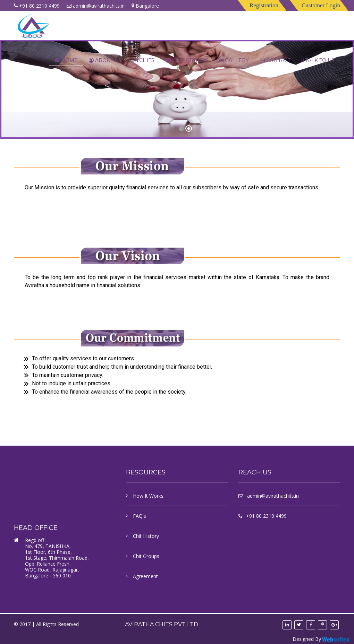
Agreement (145, 576)
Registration (264, 5)
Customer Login (321, 5)
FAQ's (140, 516)
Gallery (234, 60)
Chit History (146, 536)
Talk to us (318, 60)
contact (275, 60)
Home (66, 60)
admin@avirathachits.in (99, 6)
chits (144, 60)
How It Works (148, 496)
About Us (105, 60)
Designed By (322, 639)
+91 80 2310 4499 (266, 516)
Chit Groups (187, 60)
